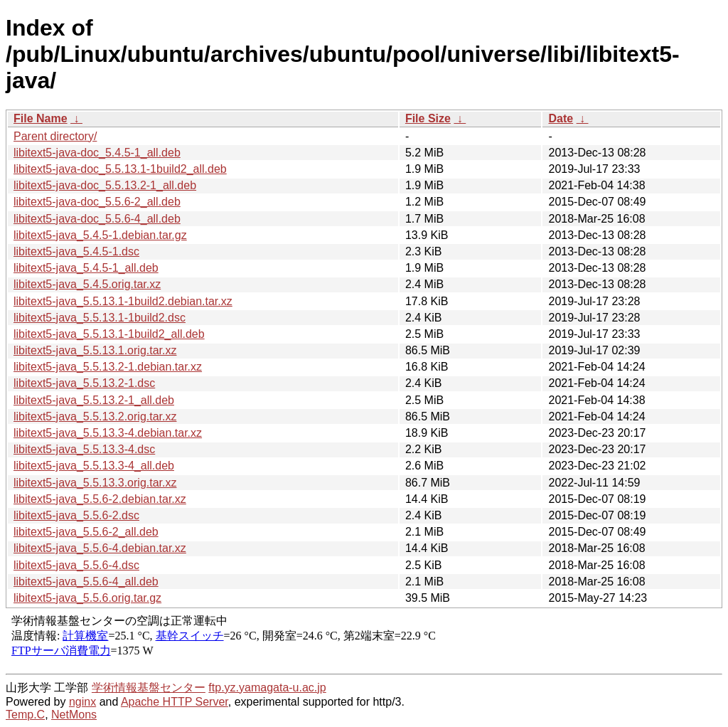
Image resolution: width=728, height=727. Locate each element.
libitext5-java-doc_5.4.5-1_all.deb (97, 153)
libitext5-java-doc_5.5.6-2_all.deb (97, 202)
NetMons (74, 715)
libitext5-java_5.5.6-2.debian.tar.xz (100, 499)
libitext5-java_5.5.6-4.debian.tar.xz (100, 548)
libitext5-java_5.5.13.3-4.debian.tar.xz (108, 433)
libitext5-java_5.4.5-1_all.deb (86, 268)
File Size (428, 118)
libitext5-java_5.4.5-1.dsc (76, 251)
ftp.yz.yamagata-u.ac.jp (267, 688)
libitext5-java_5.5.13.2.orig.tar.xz (95, 416)
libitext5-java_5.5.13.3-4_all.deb (94, 466)
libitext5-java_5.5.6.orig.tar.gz (87, 598)
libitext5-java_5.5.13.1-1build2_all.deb (109, 334)
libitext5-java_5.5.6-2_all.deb (86, 532)
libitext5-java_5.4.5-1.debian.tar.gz (100, 235)
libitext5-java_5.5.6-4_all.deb (86, 582)
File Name (41, 118)
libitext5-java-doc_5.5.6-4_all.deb (97, 219)
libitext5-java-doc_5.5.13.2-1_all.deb (105, 185)
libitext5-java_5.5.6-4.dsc (76, 565)
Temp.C (25, 715)
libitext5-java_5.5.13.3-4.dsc (84, 449)
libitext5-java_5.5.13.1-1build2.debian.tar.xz (123, 301)
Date (561, 118)
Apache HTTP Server (175, 702)
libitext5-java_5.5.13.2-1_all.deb (94, 400)
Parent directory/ (55, 136)
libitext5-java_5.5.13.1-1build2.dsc (100, 318)
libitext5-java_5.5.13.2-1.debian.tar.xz (108, 367)
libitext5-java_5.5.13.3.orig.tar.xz (95, 483)
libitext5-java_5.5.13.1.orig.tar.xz (95, 350)
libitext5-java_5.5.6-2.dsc (76, 515)
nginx (82, 702)
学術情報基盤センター (149, 688)
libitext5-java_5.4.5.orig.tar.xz (87, 284)
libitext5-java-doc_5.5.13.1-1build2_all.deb (120, 169)
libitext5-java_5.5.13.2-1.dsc (84, 383)
